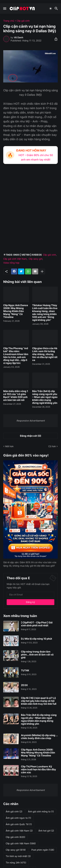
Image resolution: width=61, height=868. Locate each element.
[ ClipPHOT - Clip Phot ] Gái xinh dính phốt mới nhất (37, 624)
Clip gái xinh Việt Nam (15, 259)
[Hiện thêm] (42, 271)
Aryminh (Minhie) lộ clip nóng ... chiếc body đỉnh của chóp (39, 737)
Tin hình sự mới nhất (18, 856)
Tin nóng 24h (16, 863)
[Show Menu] (4, 9)
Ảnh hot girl (46, 831)
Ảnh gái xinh (14, 812)
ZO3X (24, 685)
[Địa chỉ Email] (30, 595)
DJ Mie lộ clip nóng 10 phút (37, 639)
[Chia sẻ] (55, 39)
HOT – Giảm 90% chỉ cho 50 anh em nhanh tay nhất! (36, 157)
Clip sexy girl (35, 259)
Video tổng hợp (11, 263)
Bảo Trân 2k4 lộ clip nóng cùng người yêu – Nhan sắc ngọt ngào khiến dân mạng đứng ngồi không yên (45, 397)
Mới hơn (9, 446)
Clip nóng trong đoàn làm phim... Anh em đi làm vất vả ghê (37, 655)
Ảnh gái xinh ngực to (18, 818)
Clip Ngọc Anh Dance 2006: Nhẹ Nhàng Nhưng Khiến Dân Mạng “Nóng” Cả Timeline (16, 311)
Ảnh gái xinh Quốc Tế (19, 824)
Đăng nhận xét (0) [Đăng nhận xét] (31, 436)
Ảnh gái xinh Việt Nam (19, 831)
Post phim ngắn (43, 850)
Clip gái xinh (23, 21)
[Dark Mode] (51, 9)
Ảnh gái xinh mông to (41, 812)
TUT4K (25, 671)
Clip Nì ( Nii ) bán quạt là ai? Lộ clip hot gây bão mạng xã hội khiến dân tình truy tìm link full (39, 701)
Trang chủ (9, 21)
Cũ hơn (52, 446)
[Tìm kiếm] (57, 9)
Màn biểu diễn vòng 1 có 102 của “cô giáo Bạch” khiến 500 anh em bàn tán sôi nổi (16, 396)
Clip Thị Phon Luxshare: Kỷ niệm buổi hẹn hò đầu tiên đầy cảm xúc (38, 770)
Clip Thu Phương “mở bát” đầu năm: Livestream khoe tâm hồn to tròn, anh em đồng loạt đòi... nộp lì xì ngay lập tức (16, 356)
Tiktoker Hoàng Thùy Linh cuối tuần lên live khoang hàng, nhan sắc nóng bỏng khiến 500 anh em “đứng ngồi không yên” (45, 313)
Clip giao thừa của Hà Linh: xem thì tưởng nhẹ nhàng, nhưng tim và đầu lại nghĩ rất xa (45, 354)
